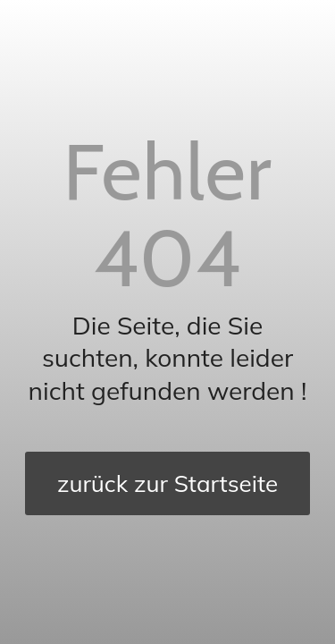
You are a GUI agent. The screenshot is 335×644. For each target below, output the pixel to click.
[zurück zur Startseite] (167, 483)
